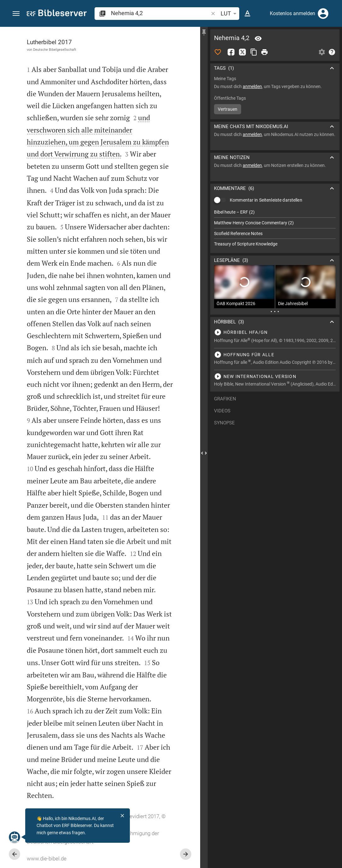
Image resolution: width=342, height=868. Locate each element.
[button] (16, 14)
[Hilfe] (332, 52)
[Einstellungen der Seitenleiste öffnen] (322, 52)
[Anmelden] (323, 14)
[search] (160, 13)
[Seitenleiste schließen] (204, 453)
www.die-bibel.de (47, 859)
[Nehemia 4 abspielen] (275, 332)
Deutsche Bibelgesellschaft (55, 50)
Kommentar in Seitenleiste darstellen (266, 200)
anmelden (252, 86)
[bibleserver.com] (57, 14)
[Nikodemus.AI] (14, 837)
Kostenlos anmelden (293, 13)
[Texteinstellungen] (247, 14)
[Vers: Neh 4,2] (258, 38)
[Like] (218, 52)
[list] (275, 228)
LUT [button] (230, 14)
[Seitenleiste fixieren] (204, 32)
